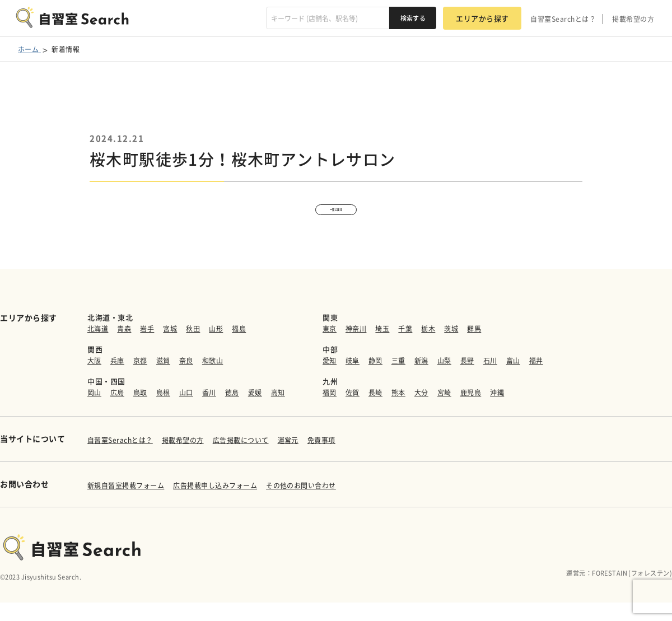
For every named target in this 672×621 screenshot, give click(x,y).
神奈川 (356, 348)
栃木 (428, 348)
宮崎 (444, 412)
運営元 (288, 459)
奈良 (186, 380)
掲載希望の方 (633, 19)
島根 (163, 412)
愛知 (330, 380)
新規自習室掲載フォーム (126, 505)
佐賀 (353, 412)
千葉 (405, 348)
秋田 (193, 348)
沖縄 (497, 412)
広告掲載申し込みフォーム (215, 505)
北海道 (98, 348)
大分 (421, 412)
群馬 (474, 348)
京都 (140, 380)
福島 (239, 348)
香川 (209, 412)
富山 (513, 380)
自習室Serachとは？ (120, 459)
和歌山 (213, 380)
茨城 (451, 348)
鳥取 (140, 412)
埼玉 (382, 348)
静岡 (375, 380)
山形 (216, 348)
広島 (117, 412)
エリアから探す (482, 18)
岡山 (94, 412)
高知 (278, 412)
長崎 (375, 412)
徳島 (232, 412)
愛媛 (255, 412)
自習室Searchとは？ (563, 19)
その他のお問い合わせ (301, 505)
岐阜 (353, 380)
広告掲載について (241, 459)
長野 (467, 380)
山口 (186, 412)
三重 (398, 380)
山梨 (444, 380)
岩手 (147, 348)
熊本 (398, 412)
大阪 (94, 380)
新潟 (421, 380)
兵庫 (117, 380)
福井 (536, 380)
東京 (330, 348)
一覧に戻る (336, 219)
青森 (124, 348)
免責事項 (321, 459)
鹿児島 (471, 412)
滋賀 (163, 380)
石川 (490, 380)
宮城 (170, 348)
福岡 (330, 412)
